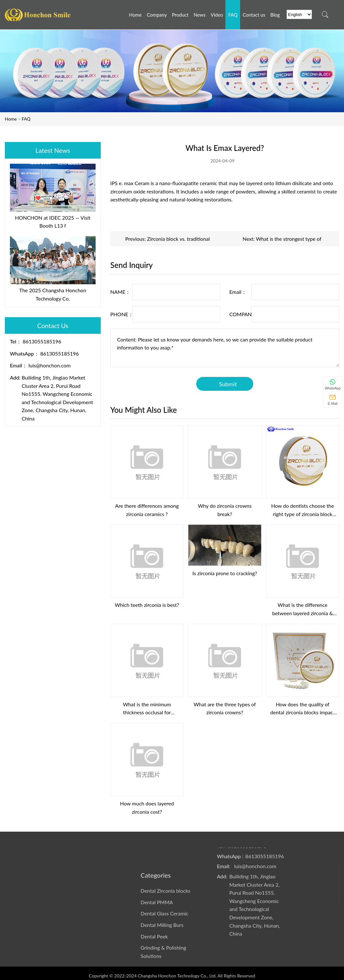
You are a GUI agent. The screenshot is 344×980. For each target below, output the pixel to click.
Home (11, 119)
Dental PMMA (157, 942)
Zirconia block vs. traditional (178, 239)
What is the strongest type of (289, 239)
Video (88, 851)
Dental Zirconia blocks (166, 931)
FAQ (26, 119)
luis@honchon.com (50, 365)
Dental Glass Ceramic (164, 954)
